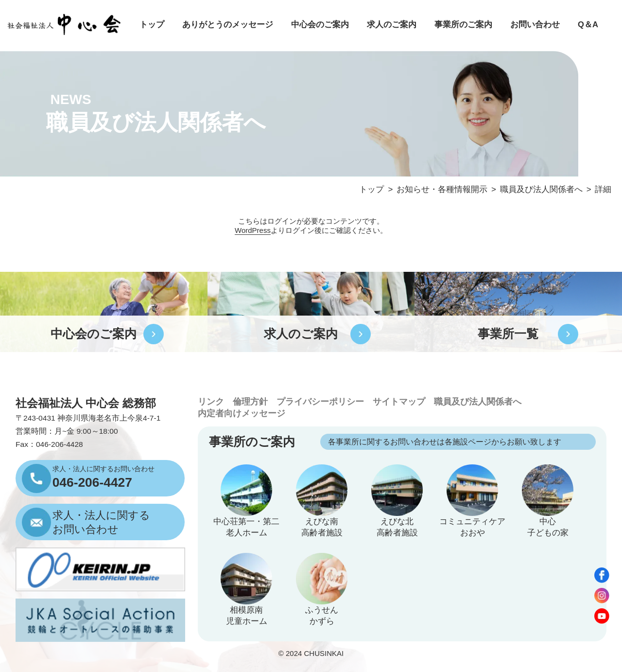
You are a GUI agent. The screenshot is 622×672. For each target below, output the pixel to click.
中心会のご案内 (320, 25)
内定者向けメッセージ (242, 413)
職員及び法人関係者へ (478, 402)
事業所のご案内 (463, 25)
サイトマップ (399, 402)
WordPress (253, 230)
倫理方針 (250, 402)
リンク (211, 402)
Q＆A (588, 25)
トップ (152, 25)
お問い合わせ (535, 25)
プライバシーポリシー (320, 402)
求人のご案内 (392, 25)
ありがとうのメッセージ (228, 25)
